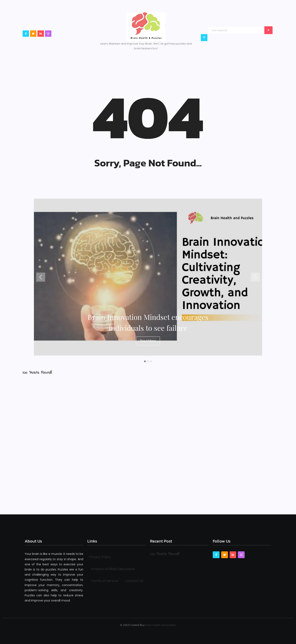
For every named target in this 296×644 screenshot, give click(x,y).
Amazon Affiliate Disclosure (113, 569)
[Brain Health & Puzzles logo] (146, 27)
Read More (148, 340)
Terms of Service (105, 581)
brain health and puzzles (161, 625)
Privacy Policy (100, 557)
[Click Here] (204, 37)
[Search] (236, 30)
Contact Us (134, 581)
